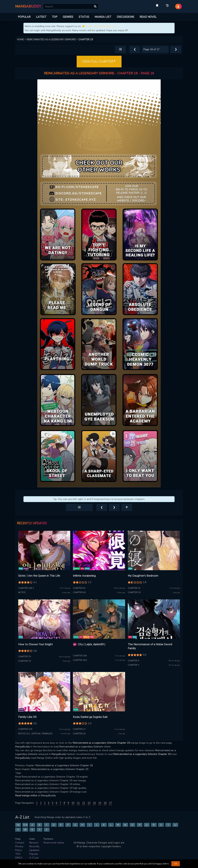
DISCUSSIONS (125, 17)
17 (110, 803)
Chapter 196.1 (26, 588)
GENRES (68, 17)
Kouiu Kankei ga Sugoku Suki (90, 717)
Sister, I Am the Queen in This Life (39, 576)
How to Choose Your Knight (35, 644)
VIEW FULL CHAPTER (99, 62)
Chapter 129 (25, 729)
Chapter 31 (134, 588)
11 (78, 803)
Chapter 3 (133, 665)
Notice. (22, 592)
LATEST (41, 17)
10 (73, 803)
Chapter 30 (134, 592)
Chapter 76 (25, 657)
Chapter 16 (79, 734)
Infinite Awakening (84, 576)
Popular (34, 854)
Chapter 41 (79, 588)
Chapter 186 (80, 656)
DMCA (19, 858)
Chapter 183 (80, 660)
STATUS (84, 17)
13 (89, 803)
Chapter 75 (25, 661)
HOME (22, 40)
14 (94, 803)
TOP (55, 17)
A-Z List (34, 858)
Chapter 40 (79, 592)
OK (176, 864)
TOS (18, 854)
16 (105, 803)
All (18, 825)
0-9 (25, 825)
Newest (34, 843)
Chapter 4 (133, 661)
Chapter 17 (79, 729)
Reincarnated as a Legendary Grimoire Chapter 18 (64, 765)
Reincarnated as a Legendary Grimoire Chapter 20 (60, 769)
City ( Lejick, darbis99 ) (91, 644)
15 (100, 803)
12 (84, 803)
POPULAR (24, 17)
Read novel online (54, 843)
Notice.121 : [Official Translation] (37, 734)
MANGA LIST (103, 17)
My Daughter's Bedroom (143, 576)
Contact (20, 843)
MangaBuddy (23, 747)
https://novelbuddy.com (101, 26)
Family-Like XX (27, 717)
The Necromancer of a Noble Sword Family (150, 646)
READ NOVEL (148, 17)
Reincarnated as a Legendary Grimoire (81, 747)
